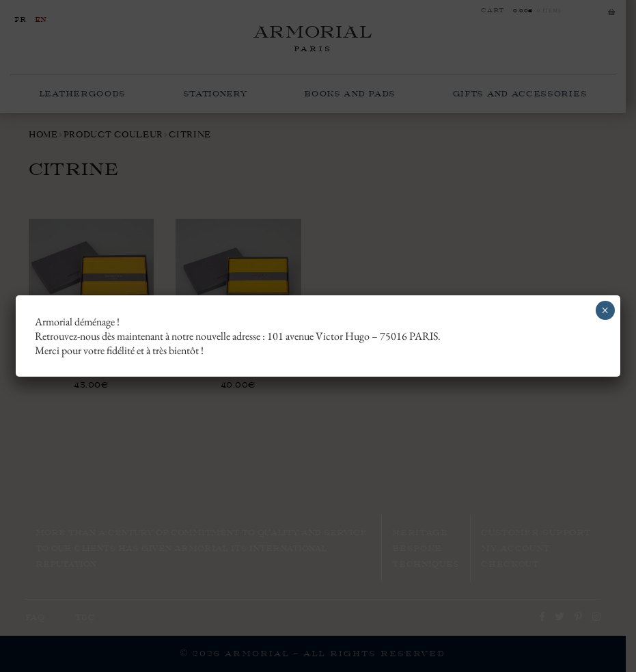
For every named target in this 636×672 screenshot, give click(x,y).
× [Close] (605, 310)
